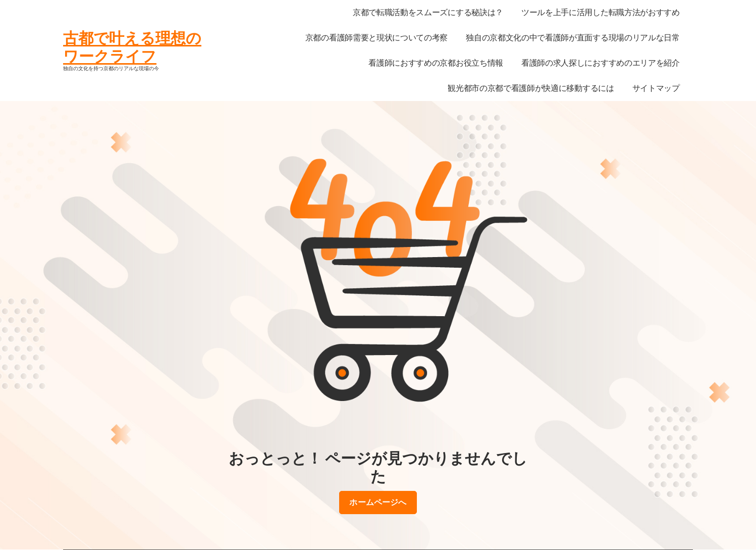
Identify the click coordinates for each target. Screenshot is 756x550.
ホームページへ (378, 503)
